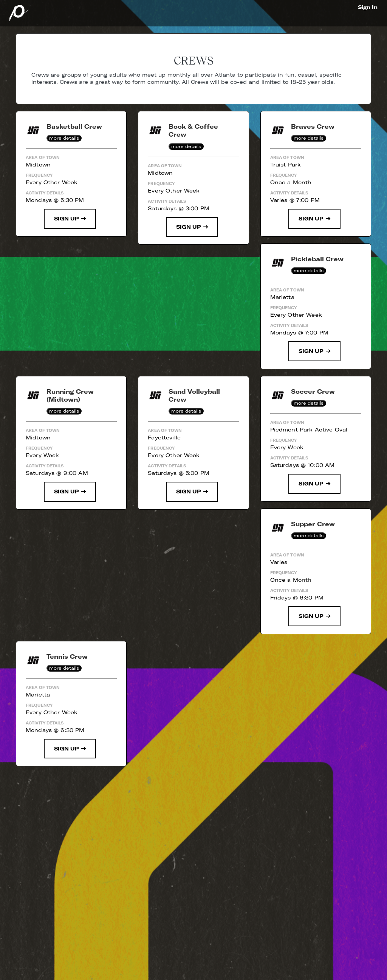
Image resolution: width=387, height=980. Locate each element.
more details (64, 138)
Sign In (368, 7)
